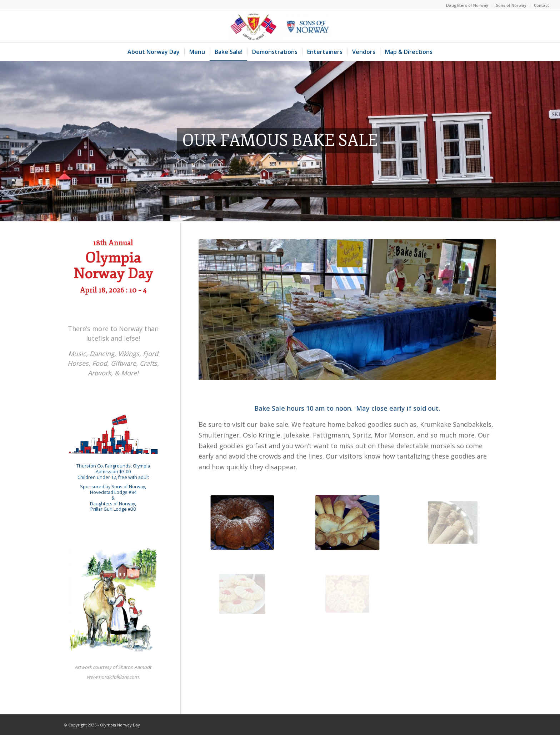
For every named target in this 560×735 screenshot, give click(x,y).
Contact (541, 5)
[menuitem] (467, 5)
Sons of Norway (511, 5)
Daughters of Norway (467, 5)
